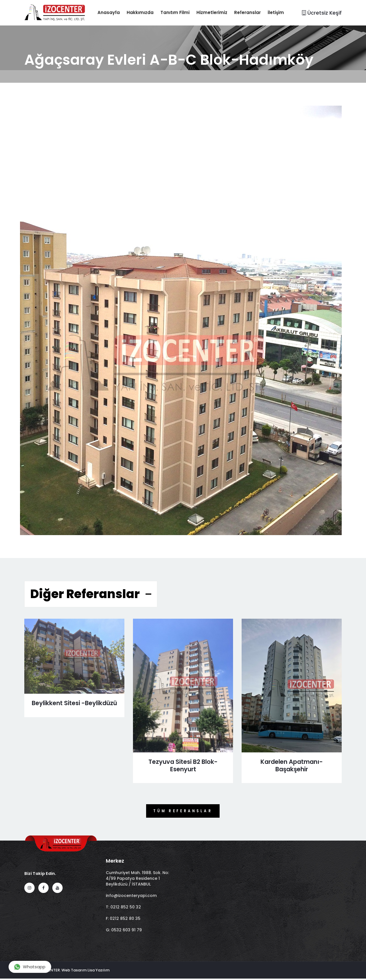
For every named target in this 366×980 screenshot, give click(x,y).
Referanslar (253, 13)
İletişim (281, 13)
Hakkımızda (146, 13)
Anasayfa (114, 13)
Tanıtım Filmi (180, 13)
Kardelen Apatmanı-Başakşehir (292, 766)
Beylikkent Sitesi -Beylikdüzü (74, 707)
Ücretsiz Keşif (322, 13)
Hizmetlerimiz (217, 13)
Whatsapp (30, 967)
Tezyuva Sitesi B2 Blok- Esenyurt (183, 766)
